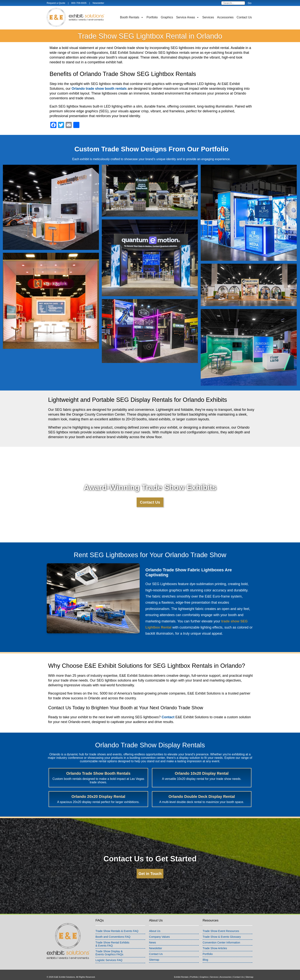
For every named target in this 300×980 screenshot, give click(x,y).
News (152, 934)
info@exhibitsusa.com (198, 973)
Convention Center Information (221, 934)
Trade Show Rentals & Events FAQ (117, 923)
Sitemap (154, 951)
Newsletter (98, 3)
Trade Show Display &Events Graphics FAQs (109, 944)
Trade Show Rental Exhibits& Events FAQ (112, 936)
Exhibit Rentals (181, 969)
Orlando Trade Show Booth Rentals (73, 776)
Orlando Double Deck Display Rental (227, 776)
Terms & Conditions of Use (59, 973)
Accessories (225, 17)
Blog (205, 951)
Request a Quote (56, 3)
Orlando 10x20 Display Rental (124, 776)
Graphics (167, 17)
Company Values (159, 928)
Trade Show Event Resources (221, 923)
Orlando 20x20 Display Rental (176, 776)
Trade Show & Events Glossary (222, 928)
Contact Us (244, 17)
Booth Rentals (132, 17)
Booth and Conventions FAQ (113, 928)
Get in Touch (150, 865)
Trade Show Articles (215, 940)
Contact (168, 717)
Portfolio (152, 17)
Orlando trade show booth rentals (99, 89)
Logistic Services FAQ (109, 952)
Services (208, 17)
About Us (155, 923)
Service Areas (188, 17)
